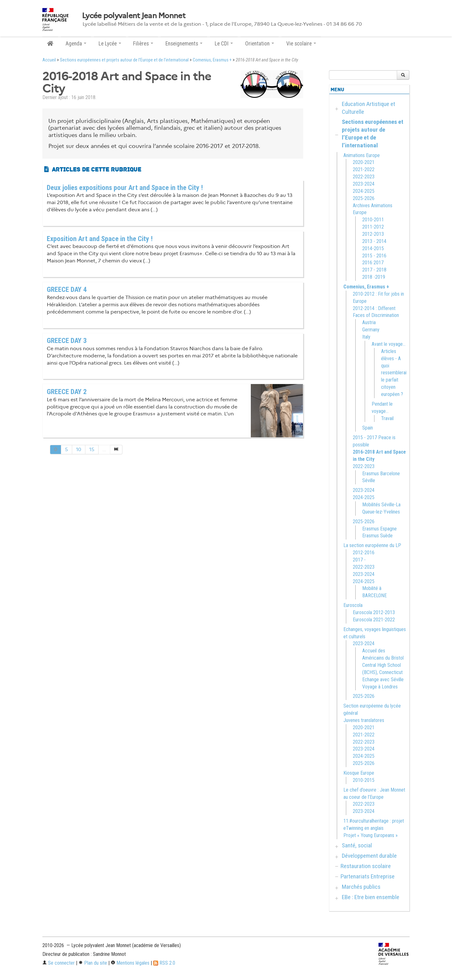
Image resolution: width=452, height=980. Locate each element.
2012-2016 (364, 553)
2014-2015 (373, 248)
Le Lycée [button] (110, 44)
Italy (366, 337)
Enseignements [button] (184, 44)
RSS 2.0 (164, 963)
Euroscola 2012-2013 (374, 612)
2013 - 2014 (374, 241)
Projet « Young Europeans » (371, 835)
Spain (368, 428)
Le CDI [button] (224, 44)
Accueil (49, 60)
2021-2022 (364, 169)
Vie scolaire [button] (301, 44)
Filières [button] (143, 44)
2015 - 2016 (374, 256)
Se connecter (59, 963)
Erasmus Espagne (379, 529)
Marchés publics (361, 887)
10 (79, 449)
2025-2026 (364, 198)
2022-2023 (364, 177)
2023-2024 (364, 184)
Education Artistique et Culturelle (369, 108)
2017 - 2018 (374, 270)
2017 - (359, 560)
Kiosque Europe (359, 773)
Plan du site (93, 963)
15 (92, 449)
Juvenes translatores (364, 720)
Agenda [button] (76, 44)
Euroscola (353, 605)
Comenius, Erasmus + (212, 60)
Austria (369, 322)
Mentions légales (130, 963)
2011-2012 (373, 227)
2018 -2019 (374, 277)
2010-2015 (364, 780)
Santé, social (357, 845)
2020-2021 (364, 162)
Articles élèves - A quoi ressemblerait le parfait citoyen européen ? (395, 373)
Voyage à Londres (380, 687)
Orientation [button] (260, 44)
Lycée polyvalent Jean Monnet (134, 16)
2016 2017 (373, 263)
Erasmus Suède (377, 536)
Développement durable (369, 856)
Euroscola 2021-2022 (374, 620)
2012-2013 (373, 234)
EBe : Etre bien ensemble (371, 897)
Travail (387, 418)
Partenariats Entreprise (368, 876)
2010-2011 (373, 220)
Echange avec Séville (383, 680)
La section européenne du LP (372, 545)
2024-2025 (364, 191)
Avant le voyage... (389, 344)
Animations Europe (362, 155)
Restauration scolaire (366, 866)
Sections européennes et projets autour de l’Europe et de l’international (124, 60)
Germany (371, 330)
